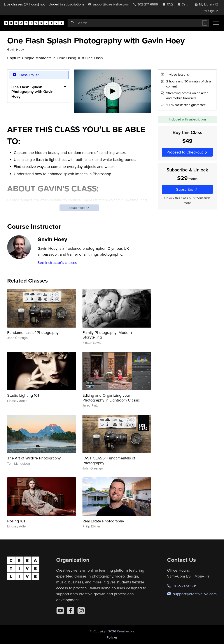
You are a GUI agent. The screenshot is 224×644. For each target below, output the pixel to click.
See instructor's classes (57, 263)
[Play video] (113, 91)
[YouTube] (60, 611)
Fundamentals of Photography (33, 332)
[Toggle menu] (216, 23)
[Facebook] (71, 611)
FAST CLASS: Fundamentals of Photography (109, 460)
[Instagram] (81, 611)
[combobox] (138, 23)
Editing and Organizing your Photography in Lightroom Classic (111, 398)
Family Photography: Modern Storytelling (107, 335)
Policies (112, 637)
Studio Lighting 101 (23, 395)
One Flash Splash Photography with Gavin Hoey (32, 92)
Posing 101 (16, 521)
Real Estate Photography (103, 521)
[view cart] (184, 4)
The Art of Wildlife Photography (34, 458)
